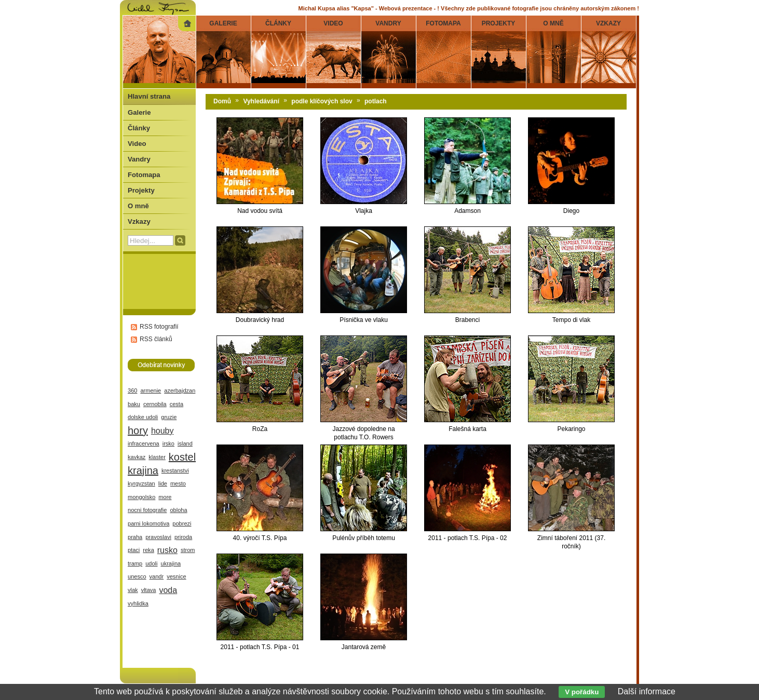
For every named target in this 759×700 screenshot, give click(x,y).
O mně (138, 206)
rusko (167, 550)
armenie (151, 391)
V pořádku (582, 692)
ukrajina (171, 563)
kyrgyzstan (141, 483)
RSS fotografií (159, 327)
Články (139, 128)
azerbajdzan (180, 391)
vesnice (176, 576)
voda (168, 590)
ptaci (134, 550)
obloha (178, 510)
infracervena (144, 443)
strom (188, 550)
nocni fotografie (147, 510)
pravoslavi (158, 537)
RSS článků (156, 339)
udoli (151, 563)
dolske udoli (143, 417)
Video (137, 144)
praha (135, 537)
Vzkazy (139, 221)
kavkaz (137, 457)
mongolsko (141, 497)
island (185, 443)
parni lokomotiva (148, 523)
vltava (149, 590)
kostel (182, 457)
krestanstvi (175, 470)
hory (138, 430)
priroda (183, 537)
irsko (168, 443)
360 (132, 391)
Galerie (139, 112)
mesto (178, 483)
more (165, 497)
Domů (222, 101)
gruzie (169, 417)
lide (163, 483)
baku (134, 404)
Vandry (139, 159)
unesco (137, 576)
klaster (157, 457)
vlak (133, 590)
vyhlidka (138, 603)
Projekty (141, 190)
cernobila (155, 404)
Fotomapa (144, 175)
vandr (157, 576)
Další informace (647, 691)
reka (148, 550)
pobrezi (182, 523)
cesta (177, 404)
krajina (143, 470)
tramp (135, 563)
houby (162, 431)
